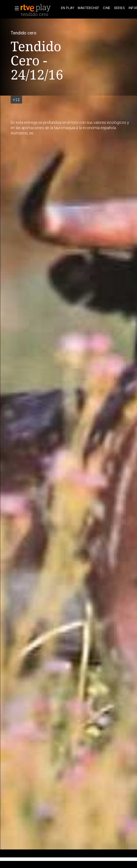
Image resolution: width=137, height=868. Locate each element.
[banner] (40, 8)
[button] (15, 8)
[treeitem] (68, 8)
